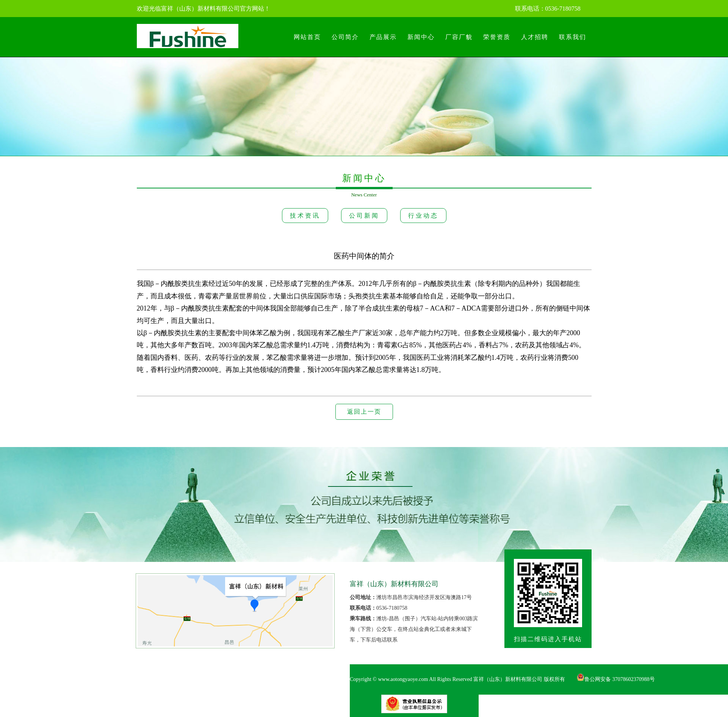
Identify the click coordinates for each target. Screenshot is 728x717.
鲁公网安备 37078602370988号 (616, 679)
